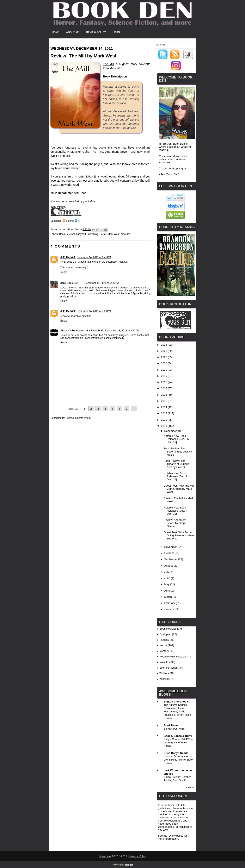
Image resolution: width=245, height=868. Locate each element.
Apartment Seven (117, 152)
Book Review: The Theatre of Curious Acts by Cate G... (176, 464)
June (168, 578)
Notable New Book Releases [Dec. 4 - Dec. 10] (176, 511)
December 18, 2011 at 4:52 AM (122, 331)
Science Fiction (169, 668)
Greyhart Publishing (87, 234)
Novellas (126, 234)
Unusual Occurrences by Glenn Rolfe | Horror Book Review (178, 760)
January (170, 609)
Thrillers (164, 673)
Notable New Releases (173, 657)
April (167, 591)
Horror (103, 234)
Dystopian (165, 634)
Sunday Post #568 (174, 729)
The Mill (108, 64)
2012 (164, 420)
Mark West (114, 234)
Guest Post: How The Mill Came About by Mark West (179, 489)
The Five (97, 152)
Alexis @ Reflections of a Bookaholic (82, 331)
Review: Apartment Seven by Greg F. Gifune (175, 523)
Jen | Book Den (69, 283)
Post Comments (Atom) (78, 418)
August (169, 566)
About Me (73, 32)
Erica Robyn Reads (176, 753)
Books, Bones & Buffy (178, 736)
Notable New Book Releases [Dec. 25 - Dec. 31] (177, 439)
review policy (176, 836)
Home (56, 32)
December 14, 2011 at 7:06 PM (94, 311)
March (169, 597)
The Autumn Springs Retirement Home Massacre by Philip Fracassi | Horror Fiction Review (177, 712)
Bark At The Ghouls (176, 702)
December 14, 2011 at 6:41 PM (94, 257)
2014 (164, 407)
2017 (164, 388)
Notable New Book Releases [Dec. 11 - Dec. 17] (177, 476)
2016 (164, 395)
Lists (116, 32)
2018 (164, 382)
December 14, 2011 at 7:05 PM (102, 283)
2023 (164, 351)
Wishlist (164, 679)
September (171, 559)
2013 (164, 413)
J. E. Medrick (68, 257)
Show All (190, 788)
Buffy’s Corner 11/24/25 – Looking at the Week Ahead (178, 743)
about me (165, 162)
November (171, 547)
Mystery (164, 651)
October (170, 553)
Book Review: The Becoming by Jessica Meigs (178, 452)
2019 (164, 376)
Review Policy (96, 32)
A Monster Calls (78, 152)
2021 (164, 363)
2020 (164, 370)
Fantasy (164, 640)
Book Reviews (67, 234)
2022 (164, 357)
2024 (164, 345)
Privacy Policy (138, 856)
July (167, 572)
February (170, 603)
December (171, 431)
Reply (64, 272)
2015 (164, 401)
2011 (164, 426)
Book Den (105, 856)
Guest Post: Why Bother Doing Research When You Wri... (179, 535)
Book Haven (171, 725)
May (167, 584)
